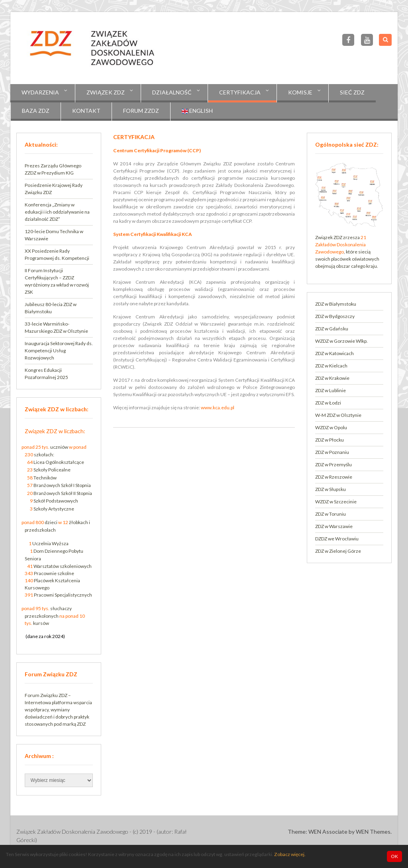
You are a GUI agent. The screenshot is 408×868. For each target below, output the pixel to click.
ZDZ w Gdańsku (332, 329)
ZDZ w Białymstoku (336, 304)
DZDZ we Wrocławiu (337, 539)
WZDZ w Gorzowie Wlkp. (341, 341)
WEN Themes (373, 832)
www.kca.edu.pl (218, 407)
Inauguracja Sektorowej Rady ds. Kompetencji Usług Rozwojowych (59, 351)
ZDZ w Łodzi (328, 403)
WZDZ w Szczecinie (336, 502)
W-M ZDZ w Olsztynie (338, 415)
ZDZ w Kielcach (331, 366)
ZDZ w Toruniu (331, 514)
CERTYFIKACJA (240, 92)
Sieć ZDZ (352, 92)
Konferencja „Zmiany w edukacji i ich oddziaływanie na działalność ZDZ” (57, 212)
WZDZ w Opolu (331, 427)
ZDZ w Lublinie (331, 390)
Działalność (172, 92)
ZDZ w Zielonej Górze (338, 551)
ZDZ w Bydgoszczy (335, 316)
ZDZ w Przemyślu (333, 464)
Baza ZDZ (36, 111)
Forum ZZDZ (141, 111)
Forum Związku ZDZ (46, 695)
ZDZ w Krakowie (332, 378)
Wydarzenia (40, 92)
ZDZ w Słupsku (331, 489)
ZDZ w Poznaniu (332, 452)
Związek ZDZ (106, 92)
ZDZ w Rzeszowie (334, 477)
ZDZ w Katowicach (334, 353)
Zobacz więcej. (290, 854)
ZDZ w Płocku (330, 440)
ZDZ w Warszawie (334, 526)
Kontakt (86, 111)
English (197, 111)
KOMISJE (300, 92)
